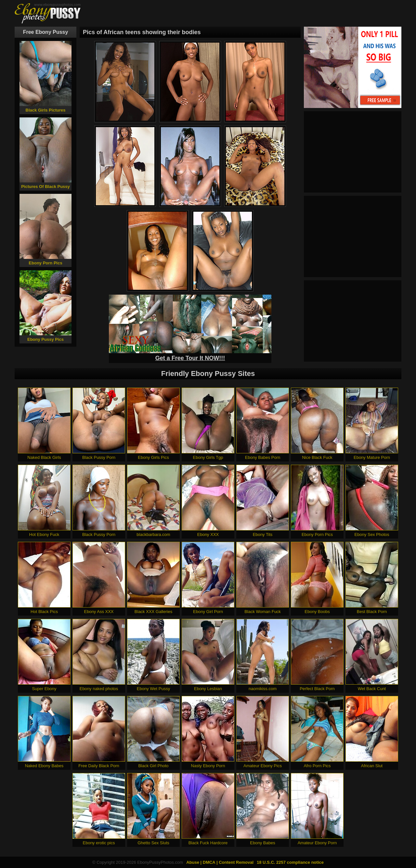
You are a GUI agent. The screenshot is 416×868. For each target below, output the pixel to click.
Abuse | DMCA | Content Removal (220, 862)
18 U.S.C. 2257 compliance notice (290, 862)
